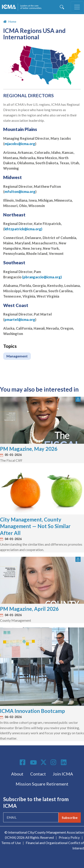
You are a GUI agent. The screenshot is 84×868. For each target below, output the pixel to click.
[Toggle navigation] (77, 7)
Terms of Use (11, 843)
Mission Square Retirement (42, 784)
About (17, 774)
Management (17, 356)
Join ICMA (63, 774)
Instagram (54, 762)
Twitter (44, 762)
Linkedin (64, 762)
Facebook (23, 762)
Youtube (33, 763)
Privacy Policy (69, 837)
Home (12, 21)
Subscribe (70, 817)
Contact (38, 774)
